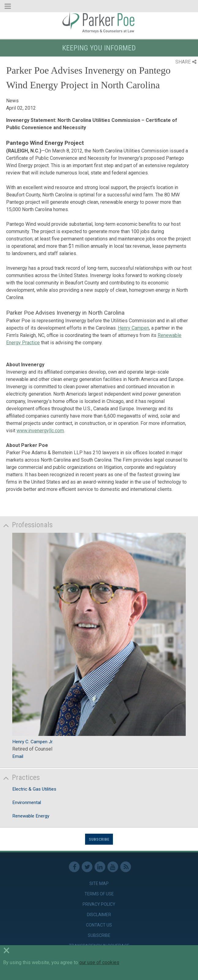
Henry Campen (133, 328)
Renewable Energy (31, 816)
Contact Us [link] (99, 925)
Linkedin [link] (100, 867)
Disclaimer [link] (99, 915)
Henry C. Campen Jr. (33, 742)
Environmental (27, 803)
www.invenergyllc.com (40, 431)
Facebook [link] (74, 867)
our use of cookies (99, 962)
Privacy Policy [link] (99, 904)
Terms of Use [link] (99, 894)
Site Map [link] (99, 883)
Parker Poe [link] (99, 22)
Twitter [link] (87, 867)
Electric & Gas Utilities (34, 789)
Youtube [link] (113, 867)
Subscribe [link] (99, 935)
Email (18, 756)
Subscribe (99, 839)
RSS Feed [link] (126, 867)
